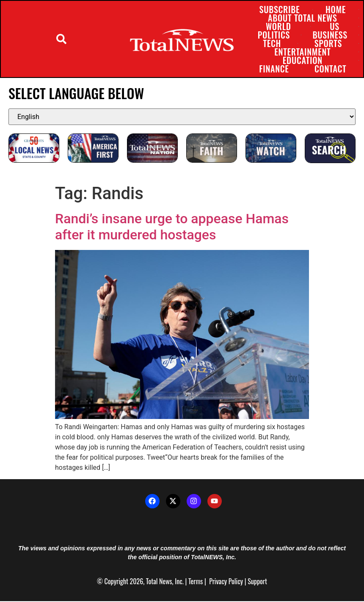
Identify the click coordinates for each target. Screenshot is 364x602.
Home (335, 10)
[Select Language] (182, 118)
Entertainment (302, 52)
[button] (61, 39)
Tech (272, 44)
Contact (330, 69)
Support (257, 582)
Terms (196, 582)
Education (302, 61)
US (334, 27)
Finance (274, 69)
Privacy (218, 582)
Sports (328, 44)
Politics (273, 35)
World (278, 27)
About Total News (302, 18)
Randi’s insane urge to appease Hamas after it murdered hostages (172, 227)
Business (330, 35)
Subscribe (279, 10)
